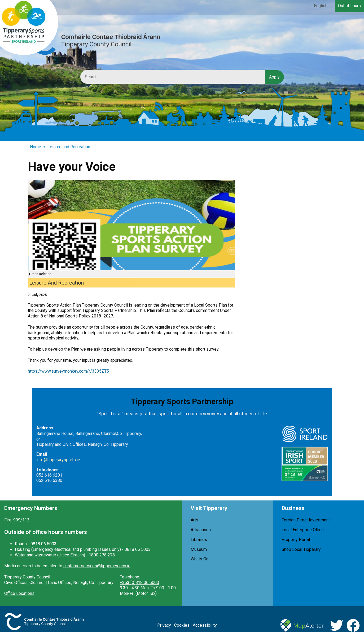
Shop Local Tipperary (301, 549)
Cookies (182, 625)
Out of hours (349, 6)
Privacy (164, 625)
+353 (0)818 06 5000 (139, 583)
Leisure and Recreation (69, 147)
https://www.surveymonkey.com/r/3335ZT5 (68, 371)
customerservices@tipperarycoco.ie (97, 566)
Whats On (199, 559)
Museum (199, 549)
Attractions (201, 530)
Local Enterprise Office (303, 530)
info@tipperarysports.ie (58, 460)
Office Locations (19, 593)
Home (36, 147)
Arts (194, 520)
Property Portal (296, 540)
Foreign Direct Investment (306, 520)
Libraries (199, 540)
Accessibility (205, 625)
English (321, 6)
